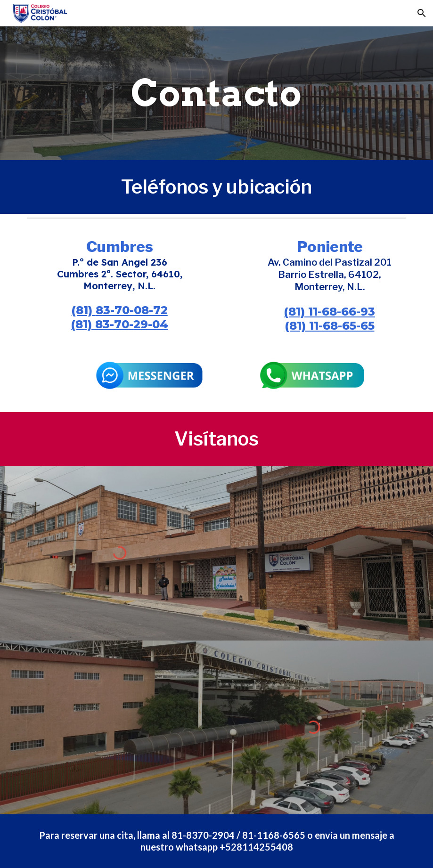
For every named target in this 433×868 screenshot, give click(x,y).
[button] (422, 13)
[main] (216, 93)
